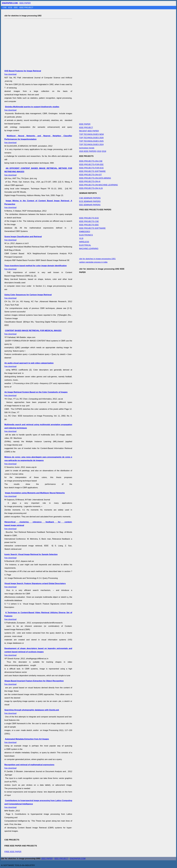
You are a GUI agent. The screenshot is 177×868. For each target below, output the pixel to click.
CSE (5, 8)
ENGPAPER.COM (78, 859)
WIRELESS (84, 242)
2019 (99, 151)
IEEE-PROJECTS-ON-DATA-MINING (95, 178)
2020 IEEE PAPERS (88, 151)
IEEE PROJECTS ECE (89, 218)
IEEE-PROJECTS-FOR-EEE (91, 165)
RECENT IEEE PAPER (89, 131)
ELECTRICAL (85, 245)
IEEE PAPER (25, 3)
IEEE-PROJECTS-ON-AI (90, 181)
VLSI (81, 238)
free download (38, 460)
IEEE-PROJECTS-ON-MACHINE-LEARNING (98, 185)
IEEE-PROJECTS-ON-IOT (90, 175)
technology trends (87, 148)
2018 (104, 151)
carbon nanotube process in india (93, 262)
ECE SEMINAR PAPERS (90, 201)
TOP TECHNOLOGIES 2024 (91, 144)
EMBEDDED (85, 232)
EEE (16, 8)
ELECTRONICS (86, 235)
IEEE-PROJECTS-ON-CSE (91, 161)
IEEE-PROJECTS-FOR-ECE (91, 168)
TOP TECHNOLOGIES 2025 (91, 141)
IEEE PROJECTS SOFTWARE (92, 171)
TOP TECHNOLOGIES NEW (91, 134)
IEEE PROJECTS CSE (89, 221)
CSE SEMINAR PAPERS (90, 198)
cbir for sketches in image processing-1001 (97, 259)
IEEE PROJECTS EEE (89, 225)
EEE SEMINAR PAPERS (90, 205)
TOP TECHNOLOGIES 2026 (91, 138)
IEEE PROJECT (26, 8)
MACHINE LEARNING (89, 249)
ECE (10, 8)
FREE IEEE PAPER (13, 852)
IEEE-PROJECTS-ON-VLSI (91, 188)
